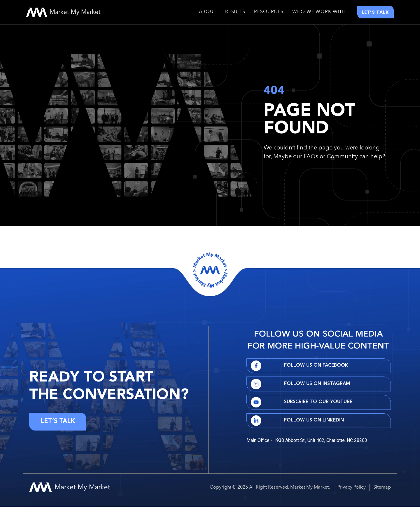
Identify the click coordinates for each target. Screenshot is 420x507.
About (208, 13)
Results (235, 13)
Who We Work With (319, 13)
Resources (269, 13)
